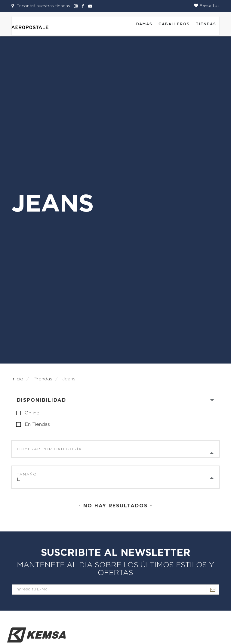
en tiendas (37, 424)
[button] (207, 6)
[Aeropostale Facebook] (82, 6)
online (32, 413)
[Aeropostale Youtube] (89, 6)
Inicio (17, 379)
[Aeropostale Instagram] (75, 6)
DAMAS (144, 24)
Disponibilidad (42, 400)
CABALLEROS (174, 24)
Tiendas (206, 24)
